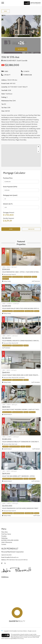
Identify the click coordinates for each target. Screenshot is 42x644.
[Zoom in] (38, 147)
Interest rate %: (8, 204)
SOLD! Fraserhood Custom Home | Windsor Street (20, 508)
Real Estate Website (22, 631)
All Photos (21, 49)
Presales (4, 536)
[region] (21, 156)
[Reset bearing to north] (38, 152)
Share (11, 229)
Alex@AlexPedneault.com (12, 557)
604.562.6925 (8, 555)
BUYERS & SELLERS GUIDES (10, 540)
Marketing (4, 538)
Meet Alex (5, 532)
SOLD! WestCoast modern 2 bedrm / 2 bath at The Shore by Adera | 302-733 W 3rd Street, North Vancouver (21, 409)
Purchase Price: (8, 178)
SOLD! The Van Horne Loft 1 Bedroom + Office (18, 476)
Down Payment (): (10, 187)
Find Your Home (6, 534)
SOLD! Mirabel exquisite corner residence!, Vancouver (21, 341)
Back (6, 11)
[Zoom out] (38, 149)
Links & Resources (7, 542)
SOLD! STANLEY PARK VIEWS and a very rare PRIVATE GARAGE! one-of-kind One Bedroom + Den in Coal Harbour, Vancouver (21, 375)
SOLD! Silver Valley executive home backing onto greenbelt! (21, 308)
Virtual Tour (6, 279)
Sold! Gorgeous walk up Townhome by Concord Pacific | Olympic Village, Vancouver (21, 442)
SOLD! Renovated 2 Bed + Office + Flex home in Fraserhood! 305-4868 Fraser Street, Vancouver (21, 272)
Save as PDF (31, 229)
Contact (4, 544)
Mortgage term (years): (10, 195)
